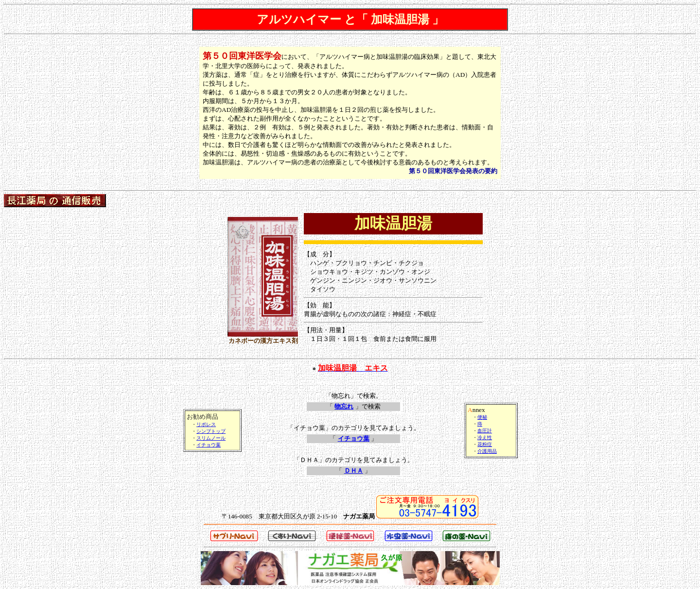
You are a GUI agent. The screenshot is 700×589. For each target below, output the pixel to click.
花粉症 (485, 444)
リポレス (206, 424)
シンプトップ (211, 431)
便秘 (482, 417)
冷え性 (485, 437)
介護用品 (487, 451)
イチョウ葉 (209, 445)
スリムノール (211, 438)
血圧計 (485, 431)
